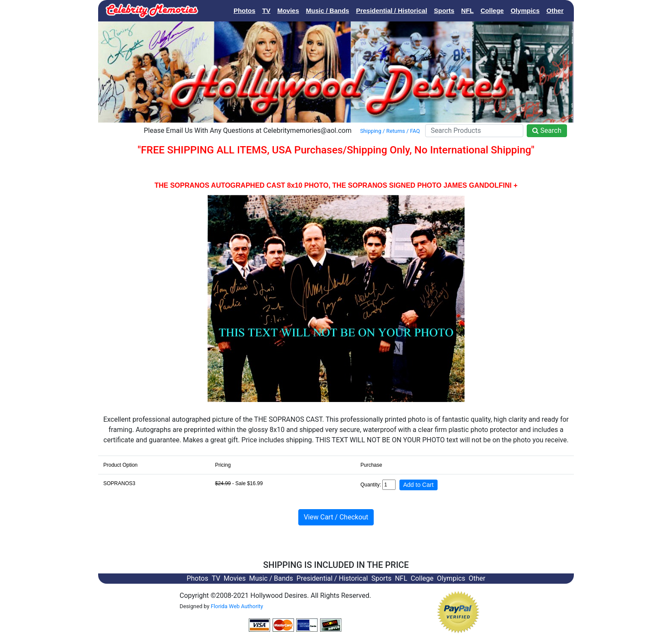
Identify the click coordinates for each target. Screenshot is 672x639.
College (492, 10)
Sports (444, 10)
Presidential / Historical (392, 10)
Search (547, 130)
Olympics (525, 10)
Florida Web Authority (237, 606)
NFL (467, 10)
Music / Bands (328, 10)
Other (555, 10)
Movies (288, 10)
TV (266, 10)
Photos (244, 10)
